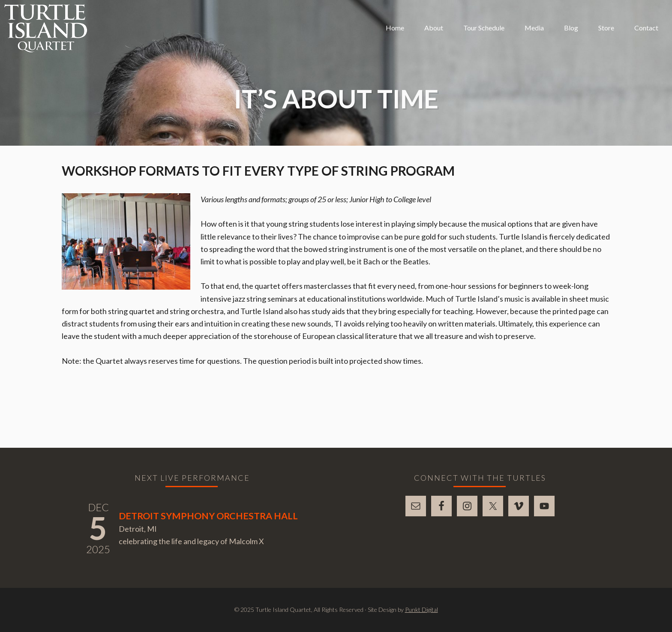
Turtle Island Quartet (46, 28)
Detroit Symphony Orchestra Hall (208, 516)
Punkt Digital (421, 610)
